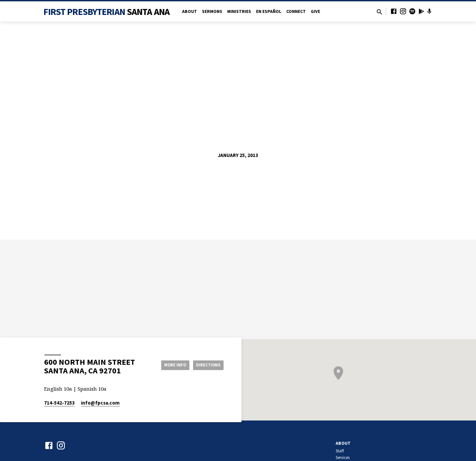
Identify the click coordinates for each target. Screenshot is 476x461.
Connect (296, 11)
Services (343, 458)
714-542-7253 (59, 403)
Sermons (212, 11)
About (190, 11)
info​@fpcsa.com (100, 403)
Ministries (239, 11)
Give (315, 11)
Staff (340, 451)
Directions (207, 365)
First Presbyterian (107, 12)
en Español (269, 11)
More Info (170, 365)
